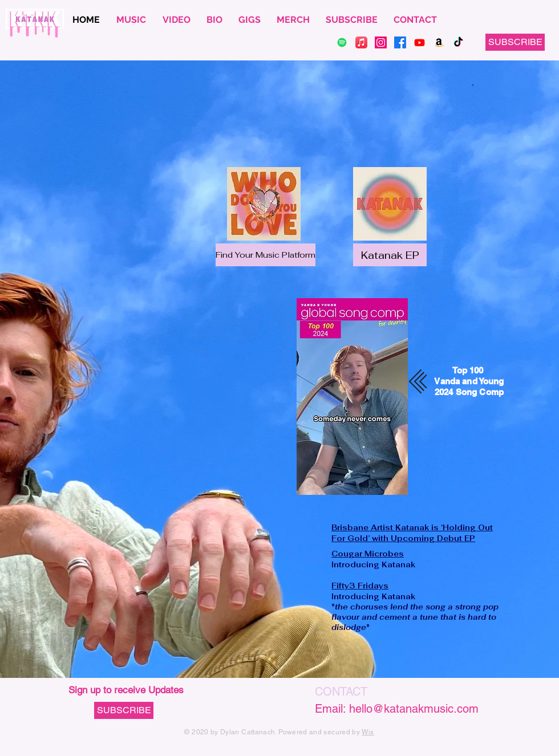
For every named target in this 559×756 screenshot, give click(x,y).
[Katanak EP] (390, 255)
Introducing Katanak (373, 559)
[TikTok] (458, 42)
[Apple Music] (361, 42)
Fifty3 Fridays (360, 586)
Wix (368, 732)
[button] (515, 42)
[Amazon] (439, 42)
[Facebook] (400, 42)
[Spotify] (342, 42)
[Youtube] (420, 42)
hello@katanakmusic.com (414, 709)
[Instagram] (381, 42)
